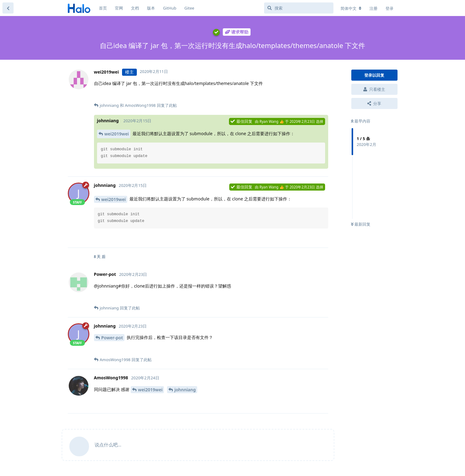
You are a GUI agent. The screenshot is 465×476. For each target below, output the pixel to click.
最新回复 (361, 224)
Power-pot (112, 338)
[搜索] (299, 8)
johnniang (185, 390)
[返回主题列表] (8, 8)
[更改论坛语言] (351, 8)
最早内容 (361, 121)
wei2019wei (117, 134)
